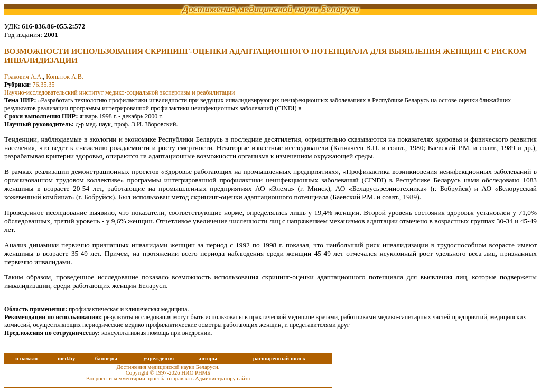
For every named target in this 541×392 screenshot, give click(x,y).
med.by (66, 358)
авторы (208, 358)
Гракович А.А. (24, 77)
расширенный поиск (279, 358)
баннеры (106, 358)
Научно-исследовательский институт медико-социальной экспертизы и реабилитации (120, 92)
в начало (26, 358)
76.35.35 (44, 85)
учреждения (158, 358)
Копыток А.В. (64, 77)
